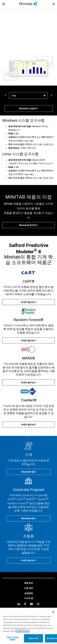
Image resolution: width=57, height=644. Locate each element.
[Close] (53, 612)
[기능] (28, 96)
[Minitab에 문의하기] (28, 225)
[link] (28, 583)
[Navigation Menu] (4, 4)
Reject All (34, 638)
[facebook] (25, 604)
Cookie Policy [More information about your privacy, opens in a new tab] (23, 631)
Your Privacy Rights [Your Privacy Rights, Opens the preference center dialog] (13, 638)
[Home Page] (29, 4)
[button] (54, 4)
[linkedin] (19, 604)
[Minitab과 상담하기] (28, 109)
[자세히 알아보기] (28, 302)
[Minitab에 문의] (28, 472)
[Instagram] (38, 604)
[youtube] (31, 604)
